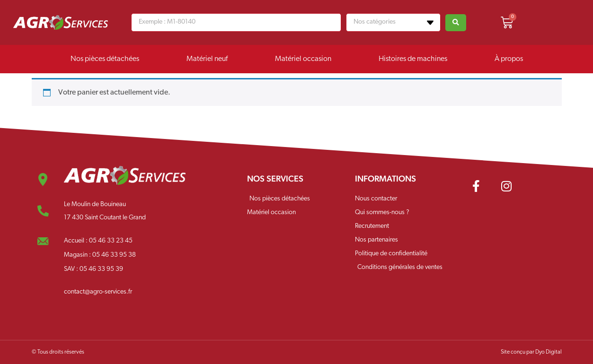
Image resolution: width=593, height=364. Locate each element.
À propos (509, 59)
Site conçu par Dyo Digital (531, 352)
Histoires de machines (413, 59)
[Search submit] (456, 23)
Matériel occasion (303, 59)
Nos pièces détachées (105, 59)
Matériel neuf (207, 59)
